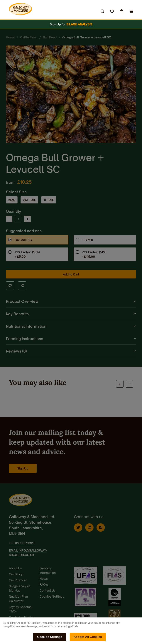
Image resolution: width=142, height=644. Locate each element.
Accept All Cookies (88, 637)
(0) (122, 11)
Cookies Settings (50, 637)
